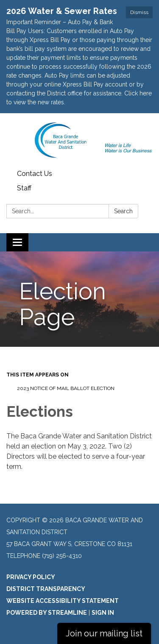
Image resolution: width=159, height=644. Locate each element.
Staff (24, 188)
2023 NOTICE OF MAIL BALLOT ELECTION (66, 388)
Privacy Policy (31, 577)
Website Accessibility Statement (63, 601)
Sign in (103, 613)
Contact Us (35, 174)
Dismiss (139, 12)
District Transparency (46, 589)
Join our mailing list (104, 633)
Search (123, 211)
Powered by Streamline (47, 613)
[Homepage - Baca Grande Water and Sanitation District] (79, 140)
